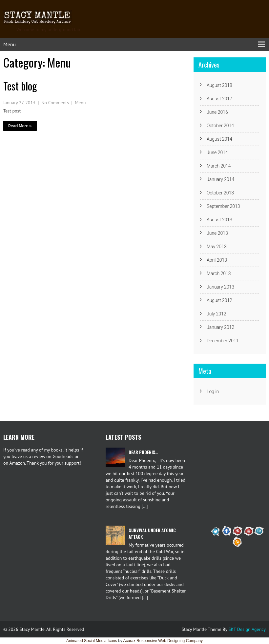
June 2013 (217, 233)
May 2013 (217, 247)
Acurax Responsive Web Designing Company (163, 641)
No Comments (55, 103)
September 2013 (223, 206)
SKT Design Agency (247, 629)
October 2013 (220, 193)
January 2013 (220, 287)
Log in (213, 392)
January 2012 (220, 327)
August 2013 (219, 220)
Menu (10, 44)
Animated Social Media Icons (92, 641)
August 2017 (219, 99)
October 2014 (220, 126)
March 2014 (219, 166)
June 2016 (217, 112)
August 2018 (219, 85)
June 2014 (217, 152)
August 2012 (219, 300)
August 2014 (219, 139)
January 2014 (220, 179)
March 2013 (219, 273)
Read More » (20, 126)
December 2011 (223, 341)
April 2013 (217, 260)
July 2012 (217, 314)
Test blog (20, 86)
